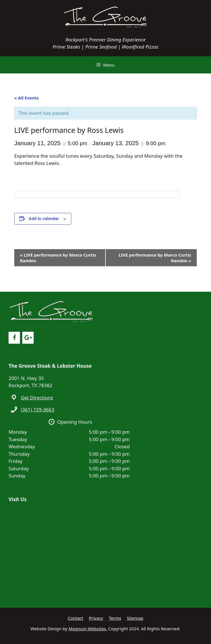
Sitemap (135, 618)
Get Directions (37, 398)
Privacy (96, 618)
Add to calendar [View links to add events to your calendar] (44, 219)
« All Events (27, 98)
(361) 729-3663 (37, 410)
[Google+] (28, 338)
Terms (115, 618)
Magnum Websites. (88, 629)
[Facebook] (14, 338)
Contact (75, 618)
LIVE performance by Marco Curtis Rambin (58, 258)
